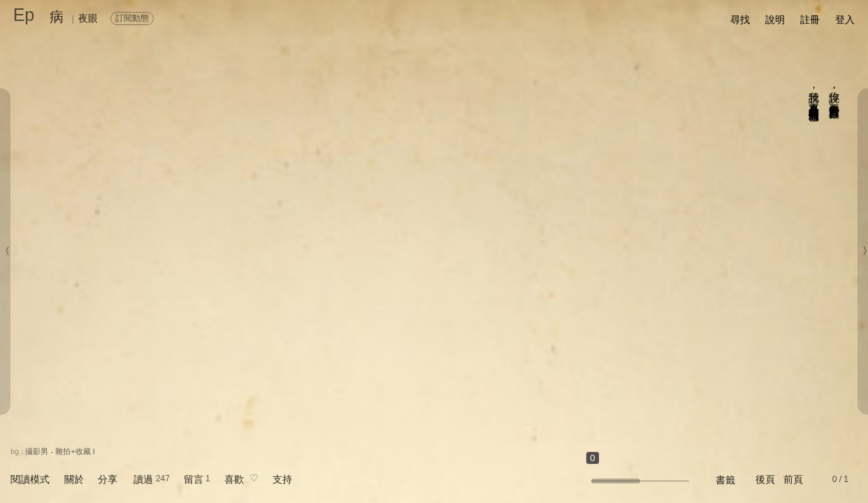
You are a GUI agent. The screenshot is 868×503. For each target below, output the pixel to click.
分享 (108, 479)
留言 (194, 479)
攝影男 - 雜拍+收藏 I (60, 451)
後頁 (765, 479)
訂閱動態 (132, 18)
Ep (24, 15)
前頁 (793, 479)
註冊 (810, 20)
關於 (74, 479)
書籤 (725, 480)
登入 (845, 20)
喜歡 (234, 479)
